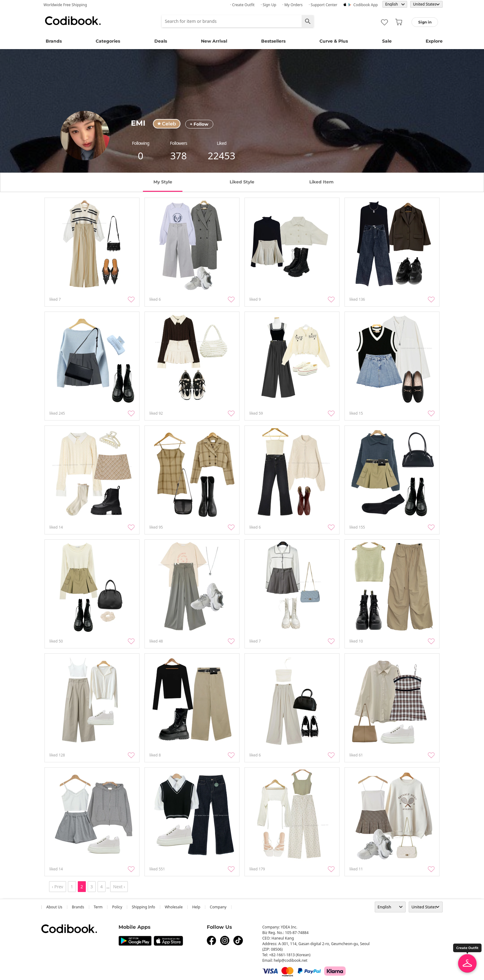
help (196, 907)
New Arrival (214, 41)
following (141, 143)
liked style (242, 182)
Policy (117, 907)
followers (179, 143)
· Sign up (269, 5)
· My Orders (292, 5)
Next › (119, 887)
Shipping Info (144, 907)
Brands (54, 41)
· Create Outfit (242, 5)
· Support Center (323, 5)
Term (98, 907)
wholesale (174, 907)
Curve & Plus (334, 41)
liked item (321, 182)
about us (54, 907)
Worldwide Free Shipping (65, 5)
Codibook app (366, 5)
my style (163, 182)
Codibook (73, 21)
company (218, 907)
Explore (434, 41)
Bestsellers (273, 41)
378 (178, 156)
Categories (108, 41)
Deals (161, 41)
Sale (387, 41)
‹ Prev (58, 887)
